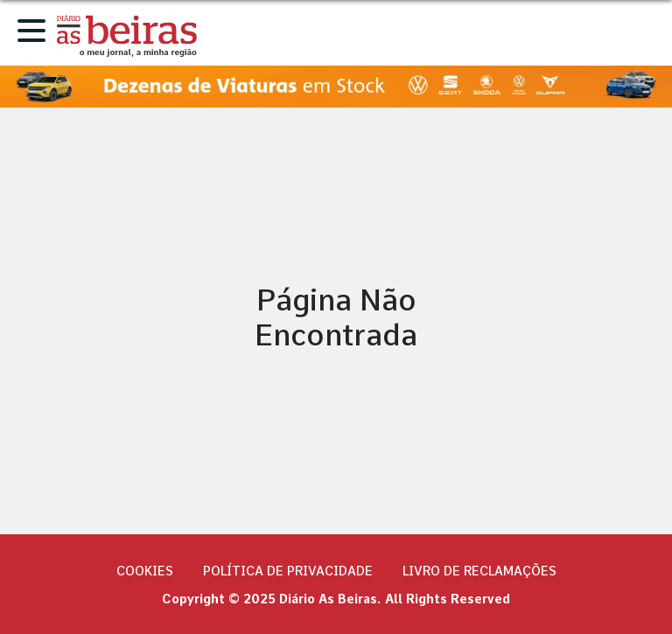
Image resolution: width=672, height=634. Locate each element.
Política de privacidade (288, 571)
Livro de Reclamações (479, 571)
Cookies (145, 571)
